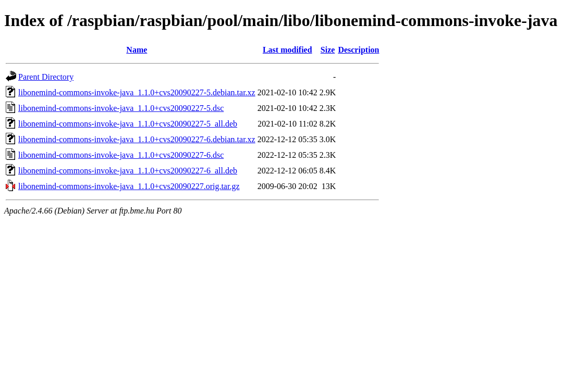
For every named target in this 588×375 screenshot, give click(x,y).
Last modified (287, 50)
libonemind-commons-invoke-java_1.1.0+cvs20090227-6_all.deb (128, 171)
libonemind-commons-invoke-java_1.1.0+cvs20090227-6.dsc (121, 155)
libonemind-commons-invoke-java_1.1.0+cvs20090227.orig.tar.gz (129, 186)
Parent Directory (46, 77)
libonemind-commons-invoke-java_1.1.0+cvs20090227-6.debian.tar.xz (137, 139)
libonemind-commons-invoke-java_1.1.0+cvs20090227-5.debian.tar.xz (137, 92)
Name (137, 50)
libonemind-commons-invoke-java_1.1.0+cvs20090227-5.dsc (121, 108)
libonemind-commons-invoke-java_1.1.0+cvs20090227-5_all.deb (128, 124)
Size (328, 50)
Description (358, 50)
